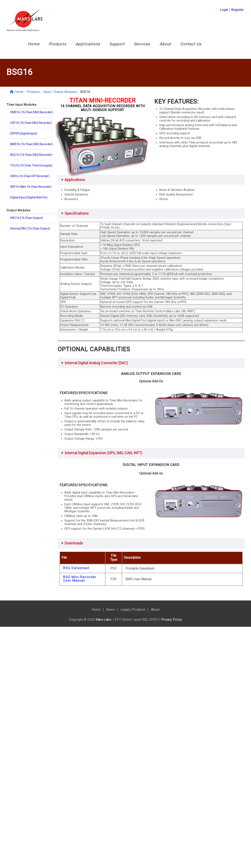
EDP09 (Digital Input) (24, 138)
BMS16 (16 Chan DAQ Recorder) (32, 148)
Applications (88, 44)
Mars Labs (104, 620)
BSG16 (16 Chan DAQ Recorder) (31, 159)
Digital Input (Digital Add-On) (29, 202)
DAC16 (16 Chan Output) (27, 222)
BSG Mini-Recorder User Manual (80, 579)
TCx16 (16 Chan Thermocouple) (31, 170)
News (110, 610)
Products (57, 44)
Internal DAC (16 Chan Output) (30, 233)
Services (142, 44)
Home (34, 44)
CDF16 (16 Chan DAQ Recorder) (31, 127)
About (165, 44)
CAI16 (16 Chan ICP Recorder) (30, 180)
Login (224, 10)
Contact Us (191, 44)
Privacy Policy (172, 620)
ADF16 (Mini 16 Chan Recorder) (31, 191)
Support (117, 44)
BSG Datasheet (76, 568)
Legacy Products (133, 610)
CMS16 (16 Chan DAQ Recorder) (32, 116)
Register (237, 10)
